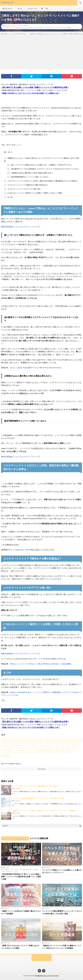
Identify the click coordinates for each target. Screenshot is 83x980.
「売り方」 (20, 8)
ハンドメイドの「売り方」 (22, 26)
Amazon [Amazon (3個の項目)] (12, 740)
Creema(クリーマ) (10, 28)
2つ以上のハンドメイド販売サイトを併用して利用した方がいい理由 (33, 193)
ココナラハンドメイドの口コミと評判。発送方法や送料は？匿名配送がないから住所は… (41, 181)
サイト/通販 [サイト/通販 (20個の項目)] (6, 751)
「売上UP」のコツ (32, 8)
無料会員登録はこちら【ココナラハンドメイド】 (21, 227)
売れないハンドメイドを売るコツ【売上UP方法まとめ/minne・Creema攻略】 (41, 664)
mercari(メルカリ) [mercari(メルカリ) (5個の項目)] (75, 740)
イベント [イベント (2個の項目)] (52, 746)
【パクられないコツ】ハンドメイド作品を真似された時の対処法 (35, 786)
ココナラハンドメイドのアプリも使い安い (23, 189)
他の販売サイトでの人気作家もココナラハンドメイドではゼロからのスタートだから (43, 169)
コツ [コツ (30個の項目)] (77, 746)
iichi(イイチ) (18, 869)
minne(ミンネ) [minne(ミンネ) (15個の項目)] (7, 746)
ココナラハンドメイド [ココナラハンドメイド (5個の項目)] (65, 746)
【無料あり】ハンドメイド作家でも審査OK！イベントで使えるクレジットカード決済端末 (44, 811)
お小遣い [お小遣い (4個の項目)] (32, 746)
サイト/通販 (67, 28)
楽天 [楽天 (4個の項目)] (52, 751)
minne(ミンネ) (31, 28)
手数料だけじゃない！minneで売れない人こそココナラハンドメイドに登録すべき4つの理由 (41, 159)
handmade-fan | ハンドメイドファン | (47, 976)
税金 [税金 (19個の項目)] (63, 751)
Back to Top (41, 958)
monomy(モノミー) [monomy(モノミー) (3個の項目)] (20, 746)
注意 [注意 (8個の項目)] (57, 751)
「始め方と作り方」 (7, 8)
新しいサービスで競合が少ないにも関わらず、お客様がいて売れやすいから (39, 165)
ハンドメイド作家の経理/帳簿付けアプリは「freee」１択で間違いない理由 (38, 799)
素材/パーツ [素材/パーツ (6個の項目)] (71, 751)
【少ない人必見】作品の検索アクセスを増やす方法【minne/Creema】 (36, 368)
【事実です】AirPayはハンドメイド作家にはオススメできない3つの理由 (20, 947)
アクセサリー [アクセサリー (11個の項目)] (42, 746)
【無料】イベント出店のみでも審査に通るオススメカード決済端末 (21, 912)
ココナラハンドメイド (52, 28)
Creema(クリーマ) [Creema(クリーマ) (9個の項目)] (30, 740)
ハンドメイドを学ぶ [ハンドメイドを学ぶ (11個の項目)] (19, 751)
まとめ (8, 197)
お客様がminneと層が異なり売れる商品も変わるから (30, 173)
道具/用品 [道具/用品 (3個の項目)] (6, 756)
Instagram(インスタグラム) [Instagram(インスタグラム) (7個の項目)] (57, 740)
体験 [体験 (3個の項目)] (40, 751)
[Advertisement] (41, 52)
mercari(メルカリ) (21, 28)
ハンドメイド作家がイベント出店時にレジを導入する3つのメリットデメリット (62, 871)
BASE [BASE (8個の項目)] (19, 740)
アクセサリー (40, 28)
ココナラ (5, 287)
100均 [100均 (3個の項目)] (4, 740)
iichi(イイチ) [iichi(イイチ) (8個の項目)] (42, 740)
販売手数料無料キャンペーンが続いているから (28, 177)
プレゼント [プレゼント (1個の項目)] (32, 751)
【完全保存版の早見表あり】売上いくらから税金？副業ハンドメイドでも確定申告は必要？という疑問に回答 (21, 877)
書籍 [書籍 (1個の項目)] (46, 751)
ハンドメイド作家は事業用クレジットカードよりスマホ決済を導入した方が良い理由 (62, 912)
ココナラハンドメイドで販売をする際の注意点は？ (26, 185)
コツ (61, 28)
